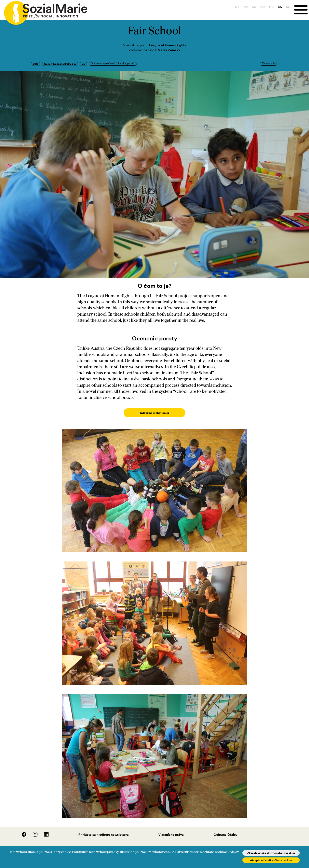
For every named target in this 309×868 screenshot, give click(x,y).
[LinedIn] (43, 832)
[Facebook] (22, 832)
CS (254, 7)
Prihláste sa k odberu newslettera (104, 830)
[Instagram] (33, 832)
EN (246, 7)
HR (263, 7)
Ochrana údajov (226, 830)
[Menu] (302, 10)
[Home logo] (44, 11)
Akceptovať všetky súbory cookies (271, 860)
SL (288, 7)
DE (237, 7)
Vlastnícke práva (171, 830)
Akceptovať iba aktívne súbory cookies (271, 853)
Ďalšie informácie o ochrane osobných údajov (207, 852)
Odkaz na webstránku (154, 413)
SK (280, 7)
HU (271, 7)
